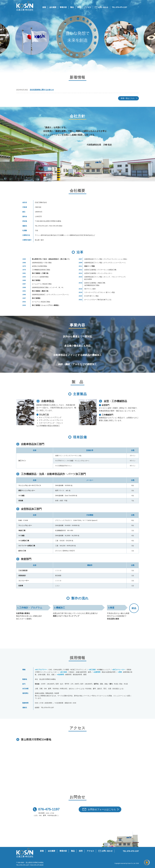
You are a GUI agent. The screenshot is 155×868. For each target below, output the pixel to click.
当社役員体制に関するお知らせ (42, 90)
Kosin (129, 863)
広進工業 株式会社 (27, 853)
